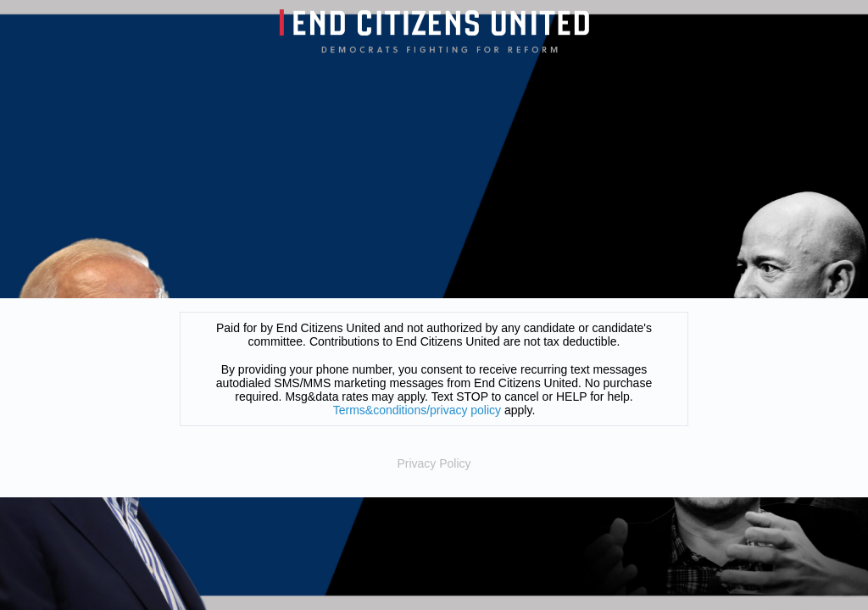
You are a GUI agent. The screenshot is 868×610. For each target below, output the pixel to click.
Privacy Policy (434, 463)
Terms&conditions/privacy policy (417, 410)
